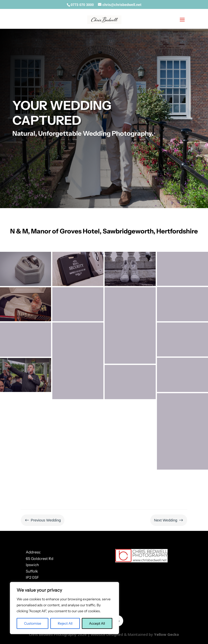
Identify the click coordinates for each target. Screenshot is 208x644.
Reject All (65, 623)
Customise (33, 623)
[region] (64, 608)
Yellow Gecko (166, 634)
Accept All (97, 623)
